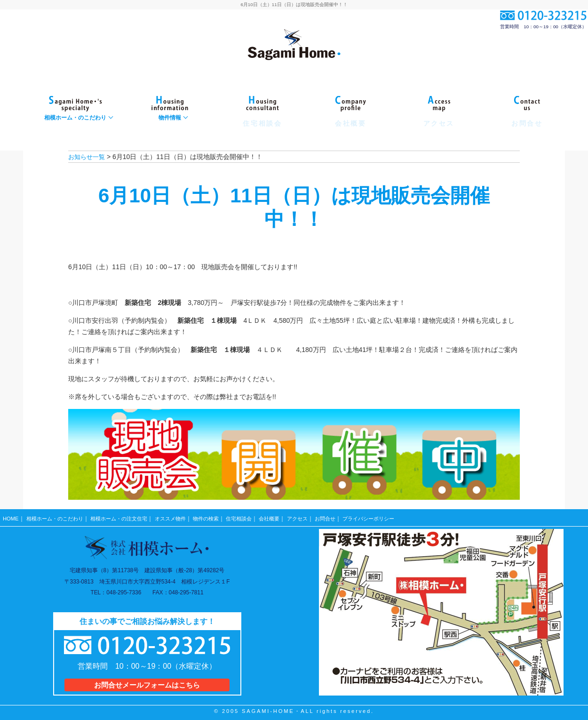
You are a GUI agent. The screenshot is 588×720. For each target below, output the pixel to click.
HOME (11, 516)
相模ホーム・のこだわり (57, 516)
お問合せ (348, 516)
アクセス (318, 516)
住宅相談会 (255, 516)
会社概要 (288, 516)
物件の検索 (220, 516)
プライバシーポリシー (395, 516)
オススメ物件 (182, 516)
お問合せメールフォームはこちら (147, 681)
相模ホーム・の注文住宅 (127, 516)
